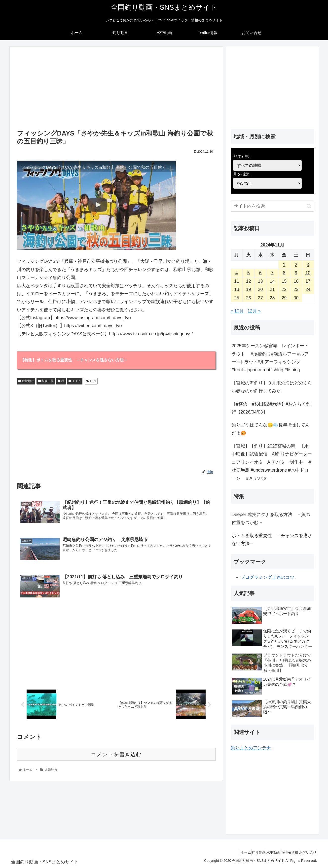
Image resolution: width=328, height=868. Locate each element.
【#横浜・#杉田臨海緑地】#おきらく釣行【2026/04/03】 (271, 408)
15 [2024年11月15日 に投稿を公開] (284, 281)
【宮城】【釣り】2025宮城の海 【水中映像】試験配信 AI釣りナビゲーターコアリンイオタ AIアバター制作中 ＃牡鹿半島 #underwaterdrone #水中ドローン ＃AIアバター (272, 462)
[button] (309, 206)
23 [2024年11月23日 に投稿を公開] (296, 289)
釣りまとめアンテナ (251, 748)
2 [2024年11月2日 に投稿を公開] (296, 265)
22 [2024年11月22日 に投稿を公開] (284, 289)
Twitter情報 (283, 852)
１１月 (75, 382)
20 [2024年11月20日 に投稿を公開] (260, 289)
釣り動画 (243, 852)
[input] (272, 206)
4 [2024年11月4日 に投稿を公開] (237, 273)
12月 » (254, 311)
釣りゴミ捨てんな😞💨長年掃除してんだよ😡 (271, 429)
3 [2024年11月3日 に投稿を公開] (308, 265)
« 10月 (237, 311)
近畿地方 (26, 382)
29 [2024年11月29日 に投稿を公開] (284, 298)
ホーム (226, 852)
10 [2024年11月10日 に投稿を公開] (308, 273)
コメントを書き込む (116, 758)
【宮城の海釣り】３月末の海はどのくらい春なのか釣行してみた (272, 387)
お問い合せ (306, 852)
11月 (91, 382)
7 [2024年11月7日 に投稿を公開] (272, 273)
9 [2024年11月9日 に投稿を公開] (296, 273)
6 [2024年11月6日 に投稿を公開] (260, 273)
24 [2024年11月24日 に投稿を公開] (308, 289)
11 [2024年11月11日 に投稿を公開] (237, 281)
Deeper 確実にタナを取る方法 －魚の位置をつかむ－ (271, 519)
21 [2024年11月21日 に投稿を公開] (272, 289)
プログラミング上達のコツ (267, 577)
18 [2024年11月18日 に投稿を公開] (237, 289)
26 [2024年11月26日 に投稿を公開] (249, 298)
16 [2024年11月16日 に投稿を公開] (296, 281)
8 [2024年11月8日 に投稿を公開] (284, 273)
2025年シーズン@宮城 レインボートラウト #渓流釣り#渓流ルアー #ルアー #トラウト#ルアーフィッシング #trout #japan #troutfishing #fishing (270, 358)
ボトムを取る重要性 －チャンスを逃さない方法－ (272, 540)
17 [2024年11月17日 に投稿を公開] (308, 281)
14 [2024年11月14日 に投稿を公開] (272, 281)
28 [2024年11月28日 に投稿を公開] (272, 298)
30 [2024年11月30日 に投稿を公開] (296, 298)
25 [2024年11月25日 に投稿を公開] (237, 298)
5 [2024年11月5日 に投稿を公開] (249, 273)
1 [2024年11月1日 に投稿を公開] (284, 265)
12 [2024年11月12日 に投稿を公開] (249, 281)
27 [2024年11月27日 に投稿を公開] (260, 298)
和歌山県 (46, 382)
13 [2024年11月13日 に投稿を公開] (260, 281)
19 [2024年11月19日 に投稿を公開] (249, 289)
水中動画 (262, 852)
